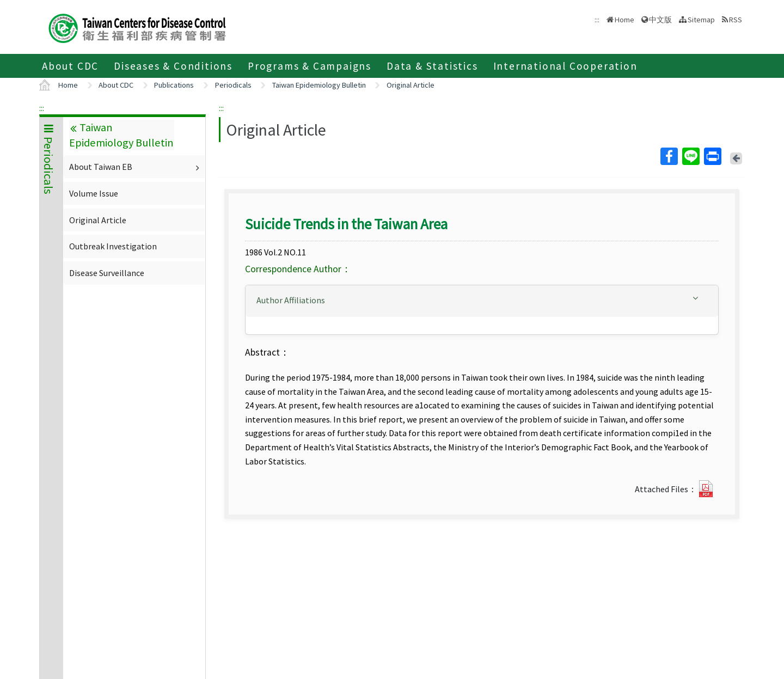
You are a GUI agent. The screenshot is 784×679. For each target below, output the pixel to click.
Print (712, 156)
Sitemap (701, 20)
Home (624, 20)
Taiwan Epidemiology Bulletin (319, 85)
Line (690, 156)
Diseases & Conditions (173, 66)
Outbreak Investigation (113, 246)
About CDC (70, 66)
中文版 (660, 20)
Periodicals (233, 85)
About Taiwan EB (136, 167)
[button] (482, 300)
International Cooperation (565, 66)
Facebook (669, 156)
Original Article (411, 85)
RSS (736, 20)
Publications (174, 85)
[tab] (482, 301)
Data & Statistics (432, 66)
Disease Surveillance (107, 273)
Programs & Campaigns (310, 66)
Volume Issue (94, 193)
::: (42, 108)
